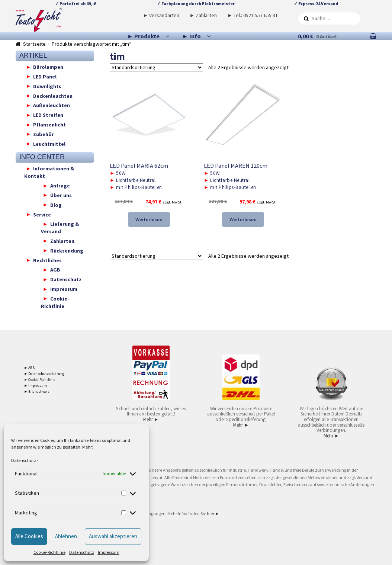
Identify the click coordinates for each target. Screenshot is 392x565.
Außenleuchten (52, 105)
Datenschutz (24, 460)
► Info (192, 36)
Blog (56, 205)
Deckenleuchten (53, 96)
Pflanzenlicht (49, 125)
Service (42, 214)
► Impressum (36, 386)
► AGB (30, 368)
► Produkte (143, 36)
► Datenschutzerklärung (44, 374)
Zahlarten (62, 241)
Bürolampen (48, 67)
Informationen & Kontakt (49, 172)
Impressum (109, 552)
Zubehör (44, 134)
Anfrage (60, 186)
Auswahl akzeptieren (113, 536)
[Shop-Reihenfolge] (156, 67)
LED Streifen (48, 115)
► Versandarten (161, 15)
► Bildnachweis (37, 391)
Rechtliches (47, 260)
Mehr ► (151, 419)
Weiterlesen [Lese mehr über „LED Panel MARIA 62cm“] (149, 219)
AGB (55, 270)
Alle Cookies (29, 536)
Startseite (34, 44)
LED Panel (45, 76)
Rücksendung (67, 250)
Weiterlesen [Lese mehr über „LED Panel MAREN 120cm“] (243, 219)
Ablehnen (66, 536)
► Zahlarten (203, 15)
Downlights (47, 86)
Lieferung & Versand (60, 228)
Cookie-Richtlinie (49, 552)
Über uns (61, 195)
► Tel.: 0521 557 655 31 (253, 15)
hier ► (213, 513)
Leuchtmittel (49, 144)
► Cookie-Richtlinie (40, 380)
